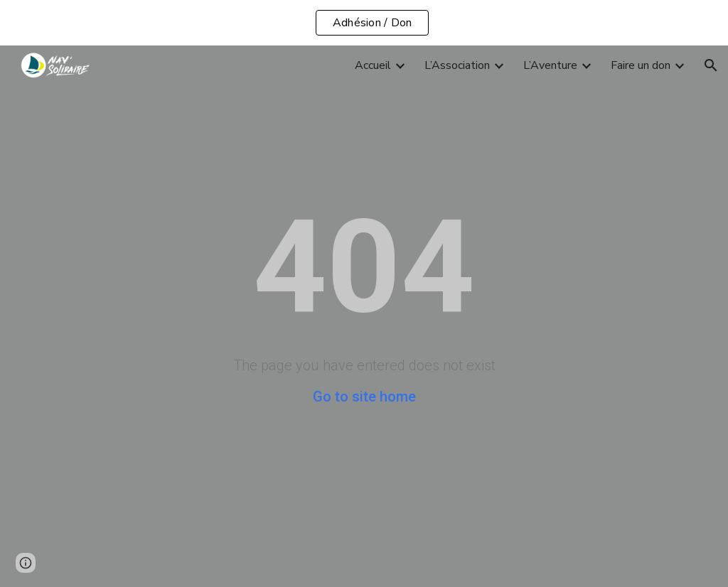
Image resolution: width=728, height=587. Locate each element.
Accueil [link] (373, 65)
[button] (711, 65)
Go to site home (364, 397)
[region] (364, 23)
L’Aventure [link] (550, 65)
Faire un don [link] (641, 65)
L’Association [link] (457, 65)
